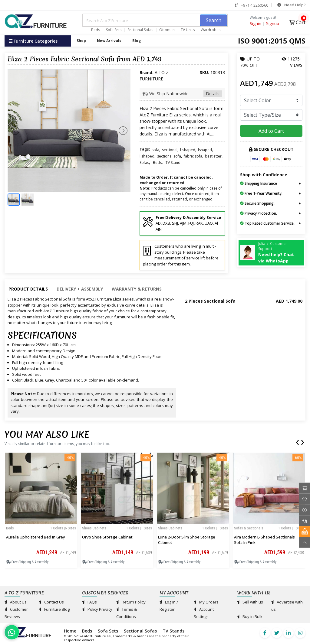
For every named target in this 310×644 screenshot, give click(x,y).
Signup (273, 23)
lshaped (205, 150)
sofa (155, 150)
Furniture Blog (54, 609)
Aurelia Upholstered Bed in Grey (36, 537)
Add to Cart (271, 131)
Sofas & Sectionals (249, 528)
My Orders (206, 602)
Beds (96, 30)
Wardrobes (211, 30)
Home (70, 631)
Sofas (144, 163)
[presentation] (297, 441)
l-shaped (188, 150)
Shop (81, 41)
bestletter (213, 156)
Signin (256, 23)
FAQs (89, 602)
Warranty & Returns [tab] (137, 289)
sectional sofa (169, 156)
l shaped (147, 156)
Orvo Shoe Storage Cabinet (107, 537)
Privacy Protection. (259, 213)
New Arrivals (109, 41)
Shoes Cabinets (94, 528)
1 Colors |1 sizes (139, 528)
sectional (170, 150)
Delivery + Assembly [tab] (80, 289)
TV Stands (173, 631)
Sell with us (250, 602)
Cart (297, 22)
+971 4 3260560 (252, 5)
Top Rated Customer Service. (267, 223)
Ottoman (167, 30)
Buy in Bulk (250, 616)
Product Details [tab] (28, 289)
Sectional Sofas (140, 30)
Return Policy (131, 602)
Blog (137, 41)
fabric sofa (193, 156)
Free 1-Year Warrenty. (261, 193)
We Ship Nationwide (182, 94)
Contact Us (51, 602)
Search (214, 20)
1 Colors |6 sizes (63, 528)
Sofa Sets (114, 30)
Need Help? (291, 5)
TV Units (188, 30)
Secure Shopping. (257, 203)
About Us (16, 602)
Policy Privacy (97, 609)
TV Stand (173, 163)
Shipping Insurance (259, 183)
